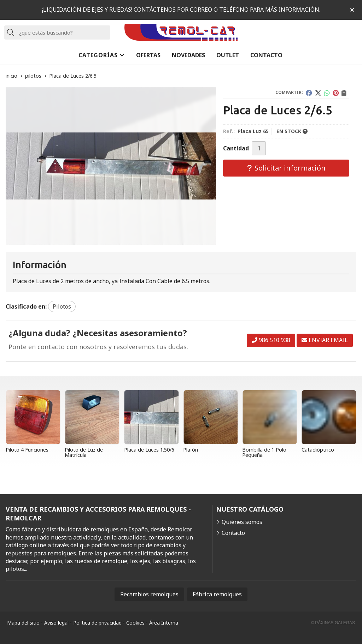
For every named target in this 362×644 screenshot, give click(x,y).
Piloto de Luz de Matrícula (84, 452)
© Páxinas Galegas (333, 623)
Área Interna (164, 623)
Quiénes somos (242, 522)
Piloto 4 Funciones (27, 450)
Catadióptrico (318, 450)
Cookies (135, 623)
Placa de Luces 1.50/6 (149, 450)
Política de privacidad (97, 623)
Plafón (191, 450)
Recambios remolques (149, 594)
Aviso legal (56, 623)
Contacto (233, 533)
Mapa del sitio (23, 623)
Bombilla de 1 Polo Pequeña (264, 452)
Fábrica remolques (217, 594)
